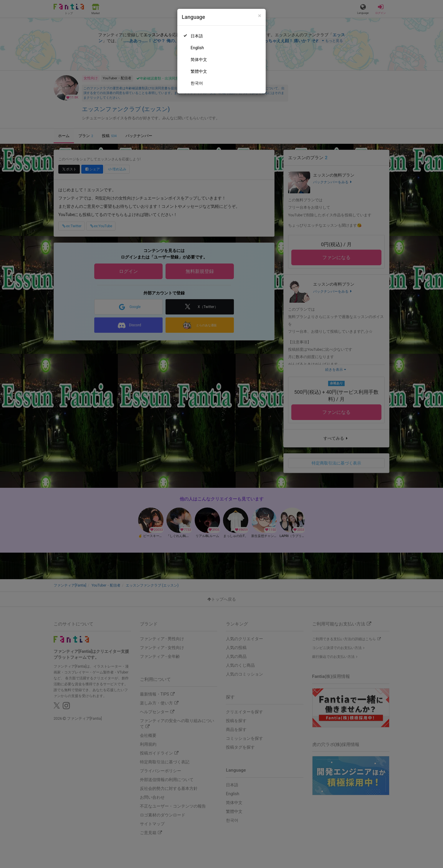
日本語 (197, 36)
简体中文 (199, 60)
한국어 (197, 83)
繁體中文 (199, 71)
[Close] (260, 16)
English (197, 48)
